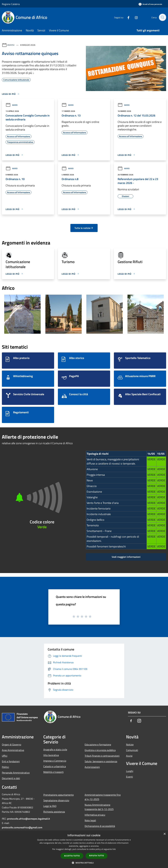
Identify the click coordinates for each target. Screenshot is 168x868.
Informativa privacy (95, 815)
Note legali (90, 820)
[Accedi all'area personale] (150, 4)
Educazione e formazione (98, 744)
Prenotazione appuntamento (59, 795)
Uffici (5, 756)
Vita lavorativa (51, 755)
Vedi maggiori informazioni (126, 557)
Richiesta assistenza (54, 812)
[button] (84, 863)
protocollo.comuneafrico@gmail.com (22, 827)
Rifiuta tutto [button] (97, 856)
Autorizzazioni (92, 767)
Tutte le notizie (84, 228)
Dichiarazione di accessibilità (100, 826)
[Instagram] (135, 17)
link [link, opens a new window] (114, 849)
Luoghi (130, 771)
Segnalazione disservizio (56, 800)
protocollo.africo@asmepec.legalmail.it (29, 819)
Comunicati (132, 750)
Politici (5, 767)
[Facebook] (127, 17)
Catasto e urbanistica (55, 766)
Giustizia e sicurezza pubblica (100, 750)
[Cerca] (162, 17)
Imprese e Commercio (55, 761)
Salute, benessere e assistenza (101, 761)
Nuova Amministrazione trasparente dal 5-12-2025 (99, 807)
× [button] (164, 834)
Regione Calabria (11, 4)
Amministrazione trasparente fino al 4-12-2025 (103, 797)
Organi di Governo (11, 744)
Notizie (130, 744)
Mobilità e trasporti (53, 772)
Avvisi (11, 45)
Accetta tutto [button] (72, 856)
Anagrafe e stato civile (55, 749)
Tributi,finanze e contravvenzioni (102, 756)
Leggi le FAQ (50, 806)
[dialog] (84, 849)
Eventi (130, 777)
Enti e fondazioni (11, 761)
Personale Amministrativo (16, 773)
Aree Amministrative (13, 750)
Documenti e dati (11, 778)
